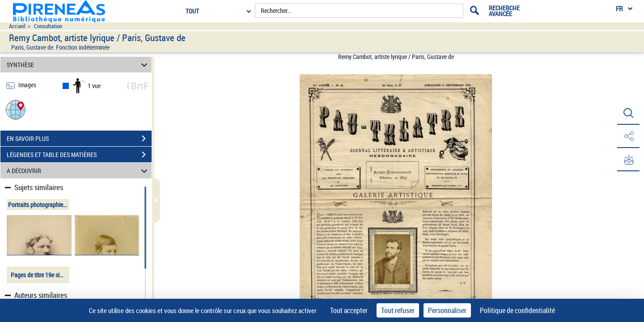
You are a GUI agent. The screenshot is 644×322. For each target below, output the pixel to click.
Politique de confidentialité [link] (517, 310)
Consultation (48, 26)
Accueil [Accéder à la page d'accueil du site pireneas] (17, 26)
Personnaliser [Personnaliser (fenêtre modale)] (447, 310)
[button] (16, 109)
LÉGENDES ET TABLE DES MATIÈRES (79, 155)
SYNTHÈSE (78, 65)
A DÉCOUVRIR (78, 171)
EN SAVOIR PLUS (79, 139)
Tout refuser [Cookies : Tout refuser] (398, 310)
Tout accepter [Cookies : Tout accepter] (349, 310)
